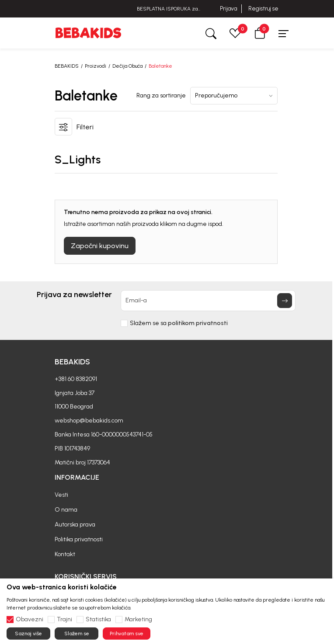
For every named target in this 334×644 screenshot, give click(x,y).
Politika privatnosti (79, 539)
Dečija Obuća (127, 66)
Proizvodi (96, 66)
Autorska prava (75, 525)
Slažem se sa (179, 323)
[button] (260, 33)
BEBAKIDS (67, 66)
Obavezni (30, 620)
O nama (66, 510)
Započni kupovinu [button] (100, 246)
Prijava (228, 9)
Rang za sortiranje (161, 96)
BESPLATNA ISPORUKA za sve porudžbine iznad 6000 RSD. (167, 9)
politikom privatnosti (198, 323)
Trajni (64, 620)
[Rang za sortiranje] (234, 96)
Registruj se (263, 9)
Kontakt (65, 554)
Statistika (98, 620)
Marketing (138, 620)
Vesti (61, 495)
